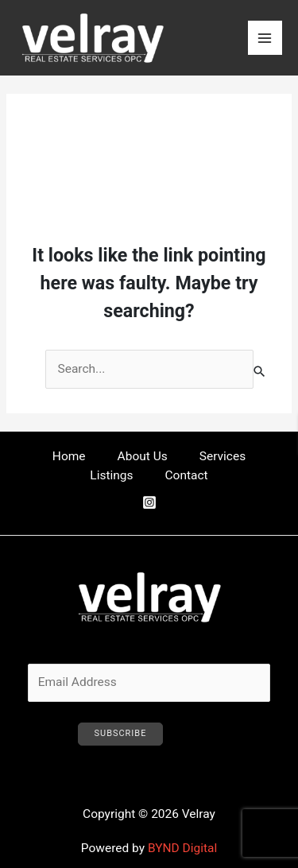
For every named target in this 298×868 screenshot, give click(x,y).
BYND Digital (182, 848)
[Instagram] (149, 502)
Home (69, 456)
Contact (187, 475)
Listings (111, 475)
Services (223, 456)
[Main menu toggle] (265, 38)
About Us (143, 456)
